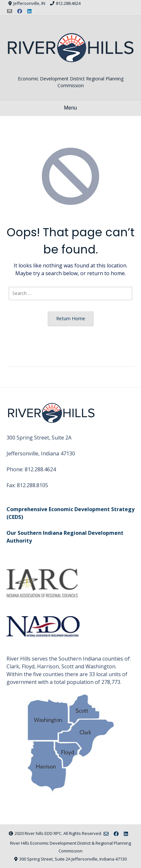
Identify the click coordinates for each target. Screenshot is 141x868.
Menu (70, 108)
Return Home (71, 318)
